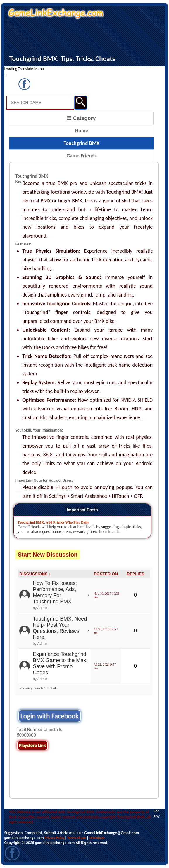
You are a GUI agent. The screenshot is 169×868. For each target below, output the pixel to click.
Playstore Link (32, 745)
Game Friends (82, 156)
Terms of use (76, 838)
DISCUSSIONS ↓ (35, 574)
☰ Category (81, 118)
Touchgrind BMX (82, 143)
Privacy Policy (55, 838)
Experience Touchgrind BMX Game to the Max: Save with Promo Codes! (60, 663)
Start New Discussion (48, 555)
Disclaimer (97, 838)
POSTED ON (106, 574)
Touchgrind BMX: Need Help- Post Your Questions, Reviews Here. (60, 628)
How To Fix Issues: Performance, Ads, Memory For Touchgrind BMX (55, 592)
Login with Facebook (50, 716)
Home (82, 131)
